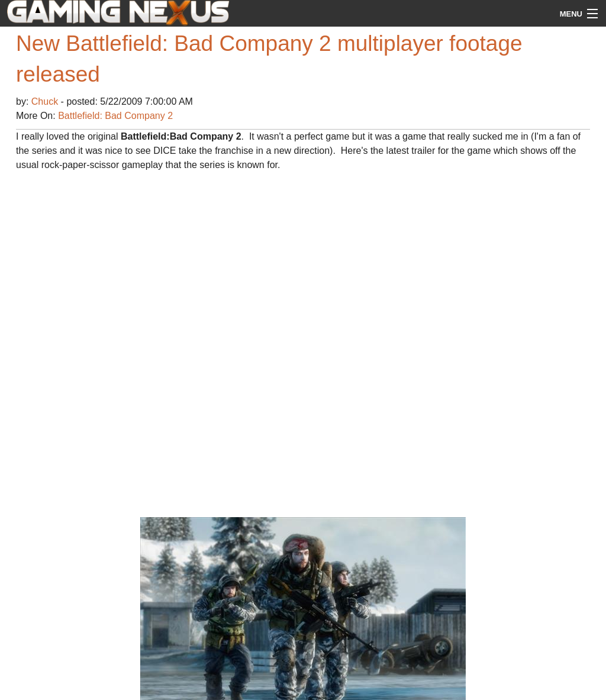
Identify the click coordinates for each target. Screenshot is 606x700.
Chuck (46, 101)
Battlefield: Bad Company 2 (115, 116)
